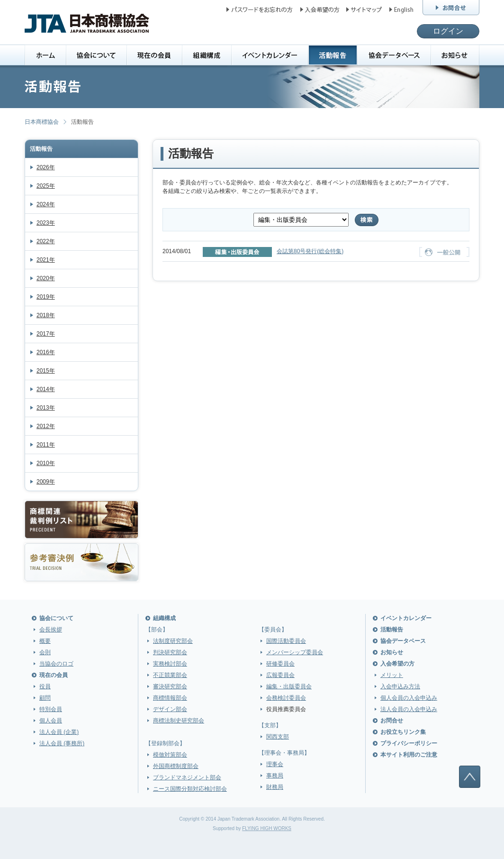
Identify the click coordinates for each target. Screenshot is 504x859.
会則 (45, 652)
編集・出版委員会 (289, 686)
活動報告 (41, 149)
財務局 (275, 787)
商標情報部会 (170, 698)
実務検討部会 (170, 664)
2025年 (46, 186)
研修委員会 (280, 664)
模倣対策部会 (170, 755)
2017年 (46, 334)
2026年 (46, 167)
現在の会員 (54, 675)
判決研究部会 (170, 652)
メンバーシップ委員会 (295, 652)
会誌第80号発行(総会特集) (310, 251)
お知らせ (392, 652)
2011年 (46, 445)
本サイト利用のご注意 (409, 755)
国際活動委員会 (286, 641)
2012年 (46, 426)
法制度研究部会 (173, 641)
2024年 (46, 204)
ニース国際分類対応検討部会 (190, 789)
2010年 (46, 463)
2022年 (46, 241)
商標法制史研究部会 (179, 721)
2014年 (46, 389)
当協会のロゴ (56, 664)
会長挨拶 (51, 630)
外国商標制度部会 (176, 766)
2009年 (46, 482)
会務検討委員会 (286, 698)
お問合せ (392, 721)
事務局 (275, 776)
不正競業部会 (170, 675)
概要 (45, 641)
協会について (56, 618)
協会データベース (403, 641)
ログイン (448, 31)
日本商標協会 (42, 122)
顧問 (45, 698)
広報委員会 (280, 675)
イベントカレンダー (406, 618)
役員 (45, 686)
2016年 (46, 352)
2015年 (46, 371)
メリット (392, 675)
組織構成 (164, 618)
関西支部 (278, 737)
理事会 (275, 764)
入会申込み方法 (400, 686)
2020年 (46, 278)
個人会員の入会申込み (409, 698)
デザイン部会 (170, 709)
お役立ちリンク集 (403, 732)
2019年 (46, 297)
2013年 (46, 408)
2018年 (46, 315)
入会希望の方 (397, 664)
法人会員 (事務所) (62, 743)
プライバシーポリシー (409, 743)
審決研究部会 (170, 686)
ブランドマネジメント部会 (187, 777)
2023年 (46, 223)
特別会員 (51, 709)
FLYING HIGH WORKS (267, 828)
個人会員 (51, 721)
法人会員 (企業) (59, 732)
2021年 (46, 260)
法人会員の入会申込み (409, 709)
